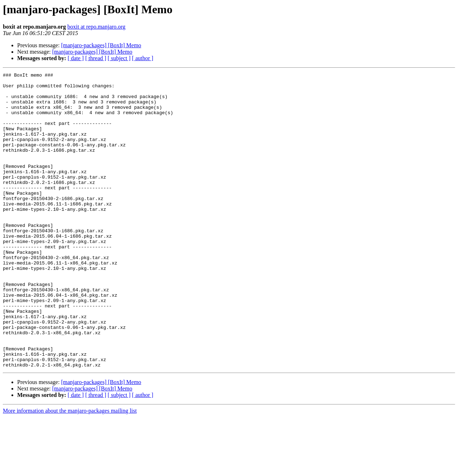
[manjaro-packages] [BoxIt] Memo (101, 45)
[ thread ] (96, 58)
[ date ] (76, 58)
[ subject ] (119, 58)
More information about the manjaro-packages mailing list (70, 470)
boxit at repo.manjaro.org (96, 27)
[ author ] (143, 58)
